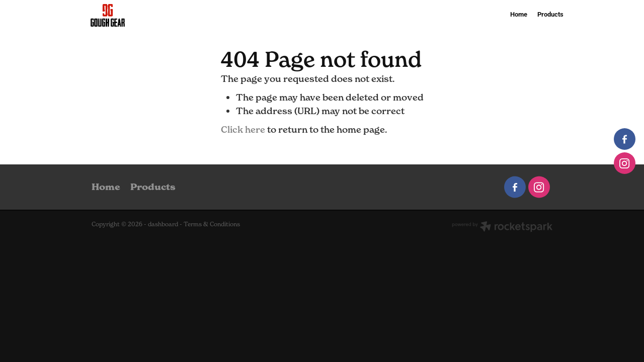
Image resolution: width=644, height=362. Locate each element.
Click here (243, 129)
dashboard (163, 224)
